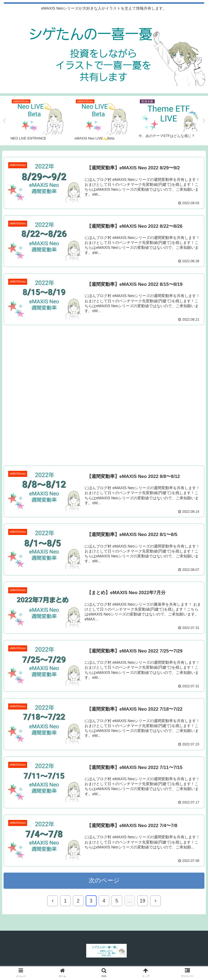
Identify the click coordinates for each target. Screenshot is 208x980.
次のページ (104, 881)
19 (142, 902)
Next (204, 121)
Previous (4, 121)
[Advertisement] (104, 394)
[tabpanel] (40, 120)
